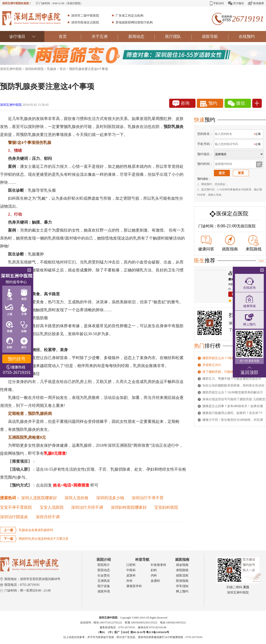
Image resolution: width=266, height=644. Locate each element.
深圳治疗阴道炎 (14, 517)
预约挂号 (17, 359)
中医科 (131, 570)
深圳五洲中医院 (11, 69)
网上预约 (182, 591)
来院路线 (254, 243)
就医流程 (182, 575)
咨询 (181, 103)
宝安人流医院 (52, 507)
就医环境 (104, 591)
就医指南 (230, 243)
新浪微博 (256, 3)
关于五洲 (105, 37)
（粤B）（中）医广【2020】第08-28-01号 (121, 632)
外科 (129, 581)
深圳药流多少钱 (110, 498)
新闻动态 (142, 37)
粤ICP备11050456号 (158, 632)
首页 (70, 37)
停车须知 (182, 586)
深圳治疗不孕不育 (148, 498)
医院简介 (104, 565)
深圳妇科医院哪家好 (129, 507)
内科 (154, 575)
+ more (261, 261)
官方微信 (236, 3)
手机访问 (217, 3)
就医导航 (215, 37)
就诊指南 (182, 565)
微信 (236, 103)
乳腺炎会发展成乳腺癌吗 (36, 530)
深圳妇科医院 (34, 69)
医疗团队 (178, 37)
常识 (63, 69)
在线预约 (247, 37)
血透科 (155, 581)
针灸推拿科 (158, 565)
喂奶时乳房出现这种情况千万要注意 (44, 539)
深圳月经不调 (48, 517)
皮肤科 (131, 575)
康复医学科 (134, 586)
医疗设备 (104, 586)
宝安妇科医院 (166, 507)
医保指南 (182, 581)
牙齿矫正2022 (212, 365)
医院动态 (104, 570)
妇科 (154, 570)
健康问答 (206, 244)
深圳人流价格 (76, 498)
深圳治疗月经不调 (87, 507)
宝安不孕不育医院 (16, 507)
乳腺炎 (52, 69)
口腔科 (131, 565)
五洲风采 (104, 581)
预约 (209, 103)
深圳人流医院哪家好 (39, 498)
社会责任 (104, 575)
